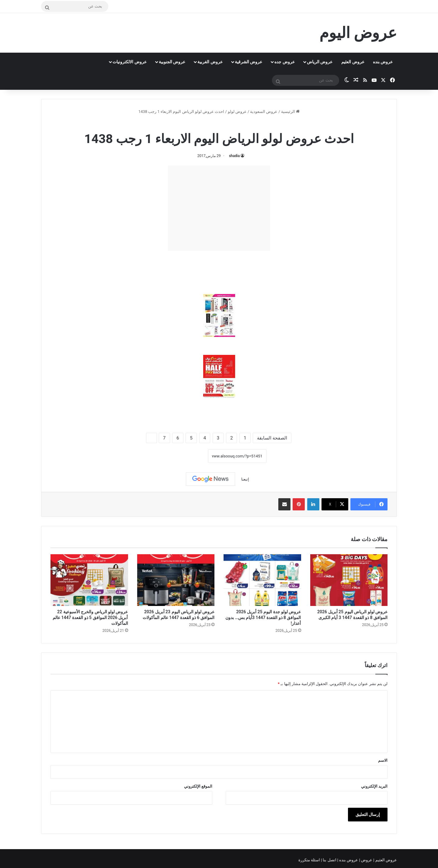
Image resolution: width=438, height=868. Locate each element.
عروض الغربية (210, 62)
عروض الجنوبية (172, 62)
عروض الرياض (320, 62)
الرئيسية (290, 112)
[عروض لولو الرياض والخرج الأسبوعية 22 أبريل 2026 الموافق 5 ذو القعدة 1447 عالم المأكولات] (89, 580)
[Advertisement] (219, 208)
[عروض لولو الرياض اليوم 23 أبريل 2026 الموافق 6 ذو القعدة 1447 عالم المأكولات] (176, 580)
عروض (367, 860)
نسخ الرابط (189, 456)
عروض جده (284, 62)
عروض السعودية (264, 112)
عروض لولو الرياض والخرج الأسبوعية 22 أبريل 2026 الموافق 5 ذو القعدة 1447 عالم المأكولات (90, 618)
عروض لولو (237, 112)
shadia (235, 156)
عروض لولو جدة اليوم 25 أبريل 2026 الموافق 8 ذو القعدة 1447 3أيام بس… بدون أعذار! (263, 618)
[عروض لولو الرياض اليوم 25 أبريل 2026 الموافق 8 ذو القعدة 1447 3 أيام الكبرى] (349, 580)
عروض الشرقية (249, 62)
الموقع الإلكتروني (198, 786)
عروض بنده (383, 62)
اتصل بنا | (329, 860)
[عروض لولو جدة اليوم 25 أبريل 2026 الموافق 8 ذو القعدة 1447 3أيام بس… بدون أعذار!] (262, 580)
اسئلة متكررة (310, 860)
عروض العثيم (353, 62)
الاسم (383, 760)
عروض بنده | (348, 860)
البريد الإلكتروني (374, 786)
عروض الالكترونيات (129, 62)
